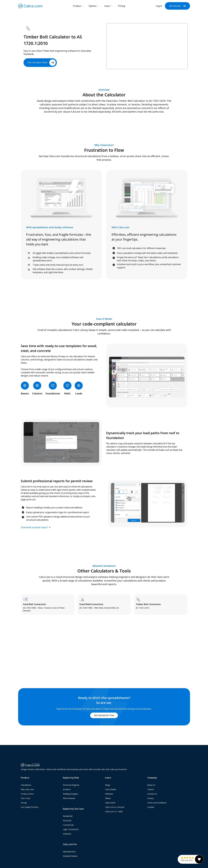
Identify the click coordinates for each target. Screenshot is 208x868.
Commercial (68, 825)
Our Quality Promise (30, 807)
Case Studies (111, 789)
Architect (67, 789)
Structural (67, 820)
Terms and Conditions (157, 803)
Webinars (109, 794)
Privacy (150, 798)
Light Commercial (71, 829)
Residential (68, 816)
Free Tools (26, 798)
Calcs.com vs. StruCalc (115, 807)
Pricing (122, 6)
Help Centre (110, 803)
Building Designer (71, 794)
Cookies (151, 807)
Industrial (67, 834)
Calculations (26, 785)
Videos (108, 798)
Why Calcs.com (27, 789)
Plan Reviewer (69, 798)
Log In (159, 6)
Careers (151, 789)
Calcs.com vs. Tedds (114, 812)
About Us (151, 785)
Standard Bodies (70, 856)
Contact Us (152, 794)
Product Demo (27, 794)
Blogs (108, 785)
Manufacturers (69, 852)
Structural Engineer (71, 785)
